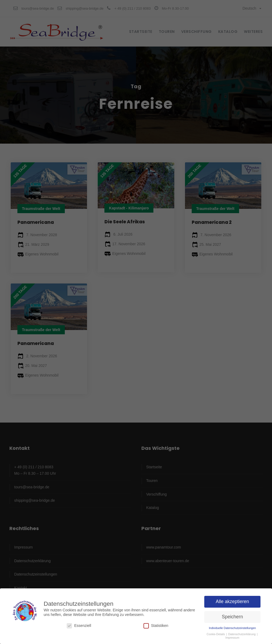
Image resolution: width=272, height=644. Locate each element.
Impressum (232, 637)
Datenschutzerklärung (242, 634)
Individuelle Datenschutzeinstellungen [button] (232, 627)
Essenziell (79, 625)
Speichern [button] (233, 616)
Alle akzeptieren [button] (233, 601)
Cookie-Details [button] (216, 634)
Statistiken (156, 625)
